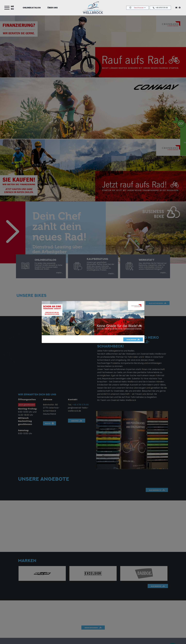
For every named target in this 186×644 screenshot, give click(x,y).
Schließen (131, 340)
